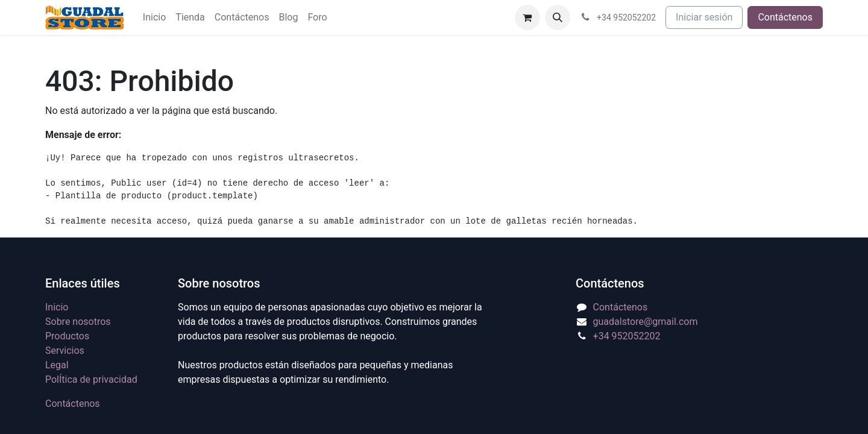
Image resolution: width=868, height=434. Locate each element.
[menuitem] (154, 17)
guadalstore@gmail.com (646, 322)
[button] (558, 17)
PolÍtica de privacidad (91, 379)
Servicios (65, 351)
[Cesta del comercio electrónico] (527, 17)
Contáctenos (785, 17)
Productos (67, 336)
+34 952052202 (627, 336)
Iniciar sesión (704, 17)
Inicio (57, 307)
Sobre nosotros (78, 322)
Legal (57, 365)
